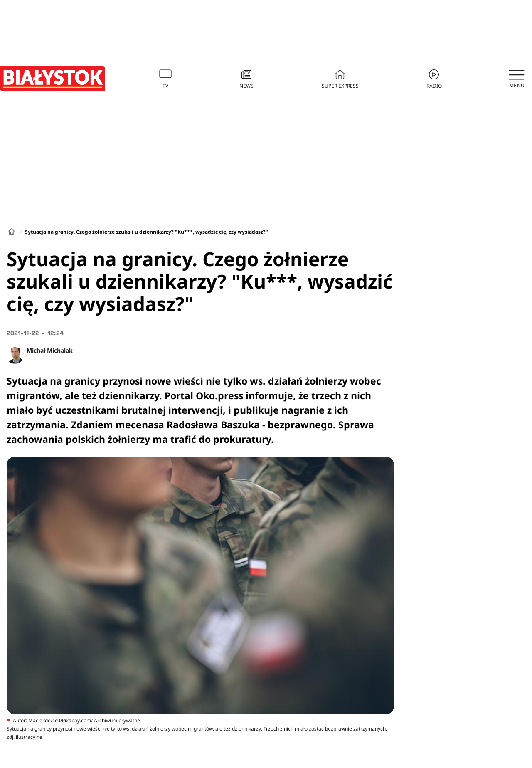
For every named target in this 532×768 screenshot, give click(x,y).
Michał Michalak (50, 350)
